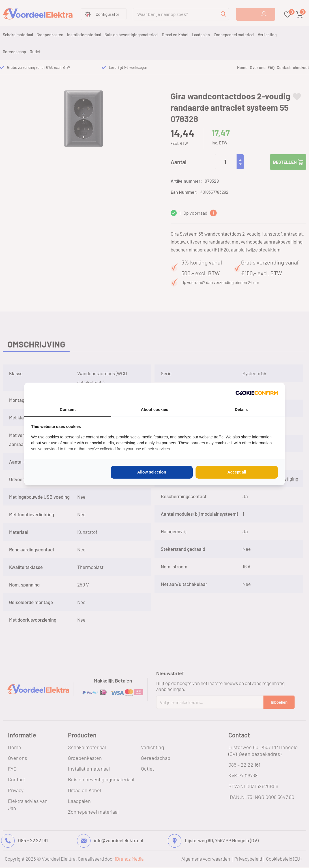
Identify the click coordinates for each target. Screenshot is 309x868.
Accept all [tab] (237, 472)
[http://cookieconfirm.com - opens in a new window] (257, 393)
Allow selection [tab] (152, 472)
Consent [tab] (68, 410)
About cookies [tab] (154, 410)
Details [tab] (241, 410)
